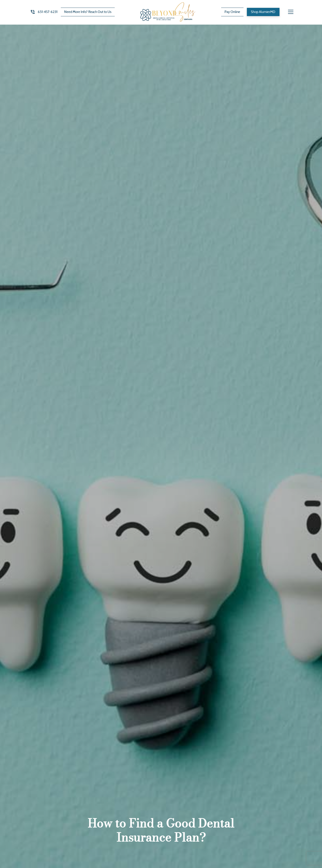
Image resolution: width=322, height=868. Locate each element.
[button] (291, 12)
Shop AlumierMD (263, 12)
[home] (168, 12)
